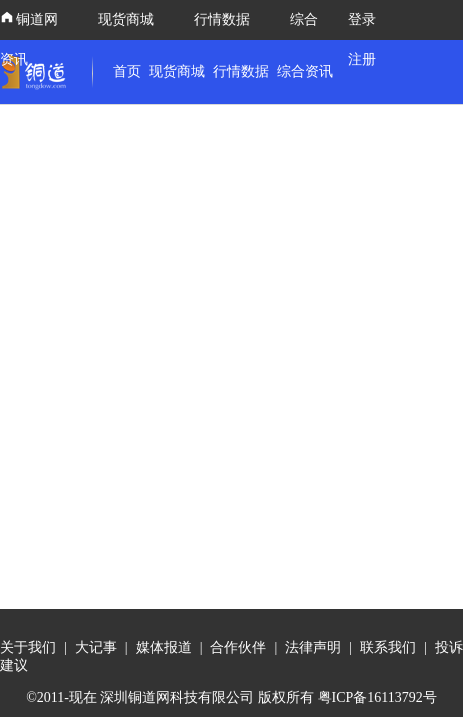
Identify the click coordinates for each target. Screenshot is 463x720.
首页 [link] (127, 71)
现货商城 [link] (177, 71)
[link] (38, 72)
